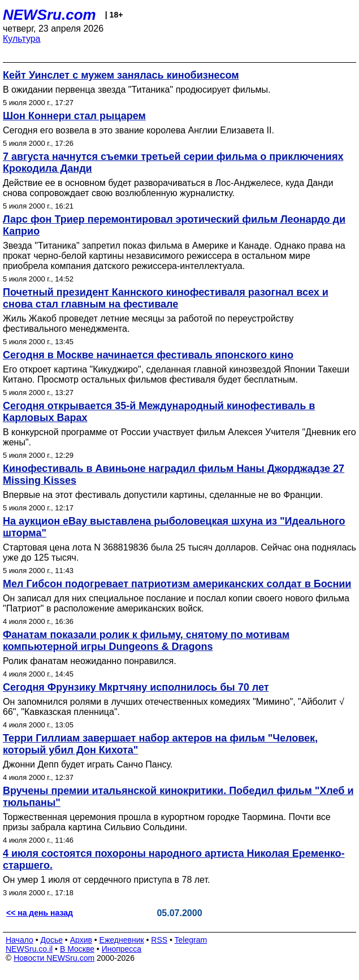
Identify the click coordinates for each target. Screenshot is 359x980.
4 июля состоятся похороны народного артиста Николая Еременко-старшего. (174, 859)
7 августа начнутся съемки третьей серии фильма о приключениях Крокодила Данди (173, 162)
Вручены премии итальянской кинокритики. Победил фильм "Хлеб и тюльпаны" (178, 797)
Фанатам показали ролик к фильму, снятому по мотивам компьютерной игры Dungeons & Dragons (146, 641)
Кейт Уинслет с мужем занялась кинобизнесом (121, 75)
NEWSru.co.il (29, 949)
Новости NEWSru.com (54, 958)
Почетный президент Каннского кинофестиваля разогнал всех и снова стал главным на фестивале (166, 298)
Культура (22, 39)
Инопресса (122, 949)
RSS (159, 940)
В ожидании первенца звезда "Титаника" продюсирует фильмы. (137, 90)
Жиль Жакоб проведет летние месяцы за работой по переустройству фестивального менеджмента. (148, 324)
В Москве (77, 949)
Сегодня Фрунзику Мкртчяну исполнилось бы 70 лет (136, 687)
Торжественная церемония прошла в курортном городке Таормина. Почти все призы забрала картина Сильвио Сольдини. (167, 822)
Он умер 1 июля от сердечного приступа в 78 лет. (106, 880)
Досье (51, 940)
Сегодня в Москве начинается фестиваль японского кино (148, 355)
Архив (81, 940)
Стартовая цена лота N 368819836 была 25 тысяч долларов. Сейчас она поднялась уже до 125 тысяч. (179, 552)
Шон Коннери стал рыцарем (74, 116)
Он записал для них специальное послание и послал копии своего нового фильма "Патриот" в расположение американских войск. (176, 603)
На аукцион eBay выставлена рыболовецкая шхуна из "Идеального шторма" (174, 527)
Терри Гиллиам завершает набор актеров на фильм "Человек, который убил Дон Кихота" (160, 744)
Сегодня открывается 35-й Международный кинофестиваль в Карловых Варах (159, 412)
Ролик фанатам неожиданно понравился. (90, 661)
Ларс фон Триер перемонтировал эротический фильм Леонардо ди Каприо (174, 225)
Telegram (191, 940)
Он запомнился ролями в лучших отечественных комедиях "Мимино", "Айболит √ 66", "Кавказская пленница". (174, 707)
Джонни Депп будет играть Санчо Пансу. (88, 764)
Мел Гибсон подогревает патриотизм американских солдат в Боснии (177, 584)
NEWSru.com (49, 15)
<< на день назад (40, 913)
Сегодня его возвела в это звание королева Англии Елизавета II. (139, 130)
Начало (20, 940)
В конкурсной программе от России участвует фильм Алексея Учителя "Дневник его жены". (179, 437)
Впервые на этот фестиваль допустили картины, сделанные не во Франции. (163, 495)
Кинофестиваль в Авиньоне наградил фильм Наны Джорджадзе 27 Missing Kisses (174, 474)
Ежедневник (122, 940)
